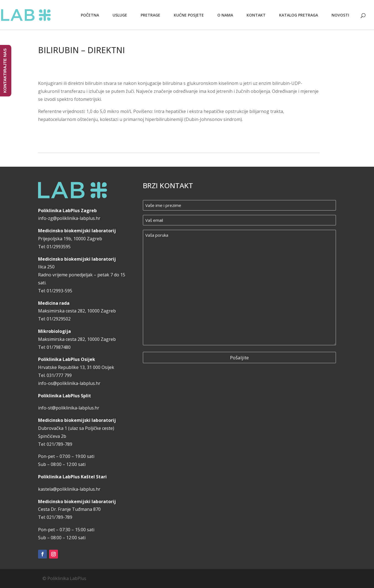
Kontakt (256, 15)
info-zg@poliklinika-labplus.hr (69, 218)
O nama (225, 15)
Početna (90, 15)
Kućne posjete (189, 15)
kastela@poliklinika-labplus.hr (69, 489)
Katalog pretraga (299, 15)
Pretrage (150, 15)
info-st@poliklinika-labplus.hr (69, 408)
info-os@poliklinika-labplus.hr (69, 383)
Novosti (340, 15)
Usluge (120, 15)
